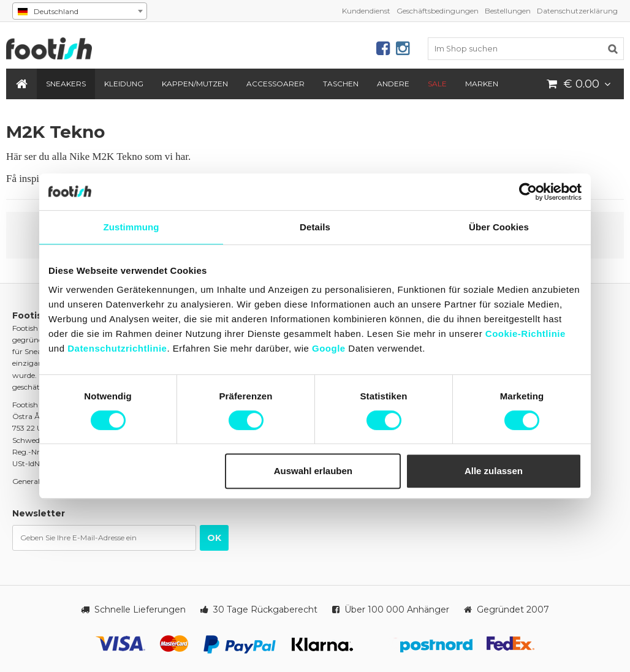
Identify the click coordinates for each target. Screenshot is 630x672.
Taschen (341, 84)
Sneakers (66, 84)
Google (329, 348)
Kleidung (124, 84)
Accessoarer (275, 84)
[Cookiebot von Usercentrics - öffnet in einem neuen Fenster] (528, 192)
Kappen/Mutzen (195, 84)
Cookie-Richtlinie (526, 334)
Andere (393, 84)
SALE (437, 84)
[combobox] (80, 11)
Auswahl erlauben (313, 471)
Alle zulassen (494, 471)
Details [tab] (315, 227)
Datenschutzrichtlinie (117, 348)
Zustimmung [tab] (131, 227)
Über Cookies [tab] (499, 227)
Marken (482, 84)
